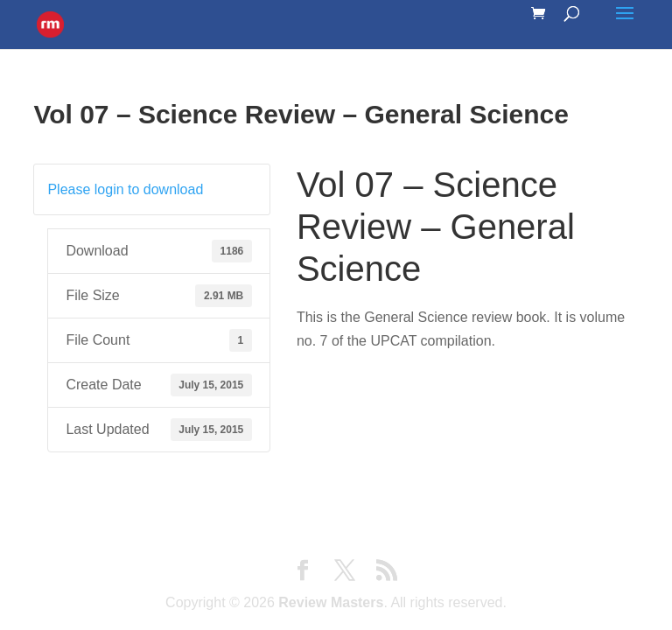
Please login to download (125, 189)
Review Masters (331, 602)
